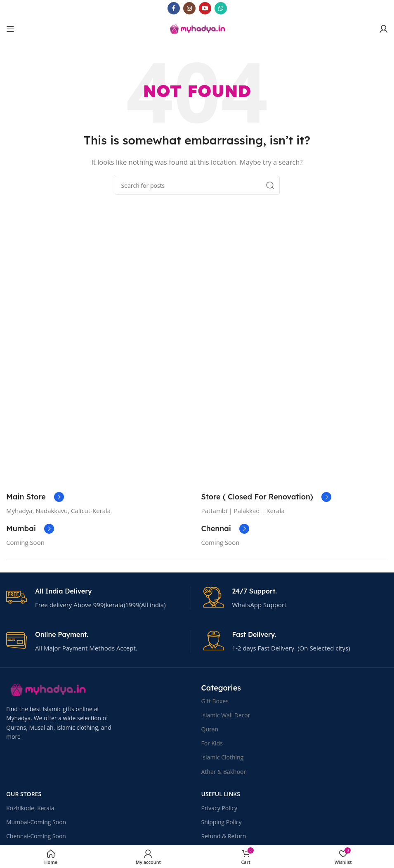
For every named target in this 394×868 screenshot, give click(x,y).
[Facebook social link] (174, 8)
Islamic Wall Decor (226, 715)
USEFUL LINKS (221, 794)
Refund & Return (224, 836)
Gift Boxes (215, 701)
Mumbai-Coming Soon (36, 822)
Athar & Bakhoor (224, 772)
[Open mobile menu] (10, 29)
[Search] (197, 185)
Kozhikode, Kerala (30, 808)
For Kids (212, 743)
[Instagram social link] (189, 8)
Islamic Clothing (223, 757)
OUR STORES (24, 794)
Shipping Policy (222, 822)
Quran (210, 729)
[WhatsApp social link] (221, 8)
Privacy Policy (219, 808)
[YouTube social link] (205, 8)
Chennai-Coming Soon (36, 836)
